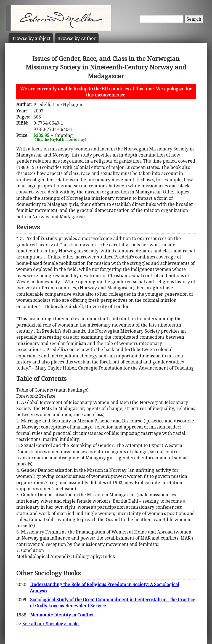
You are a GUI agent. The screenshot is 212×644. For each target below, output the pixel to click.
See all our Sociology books (51, 624)
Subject (31, 38)
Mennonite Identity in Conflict (62, 615)
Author (77, 38)
